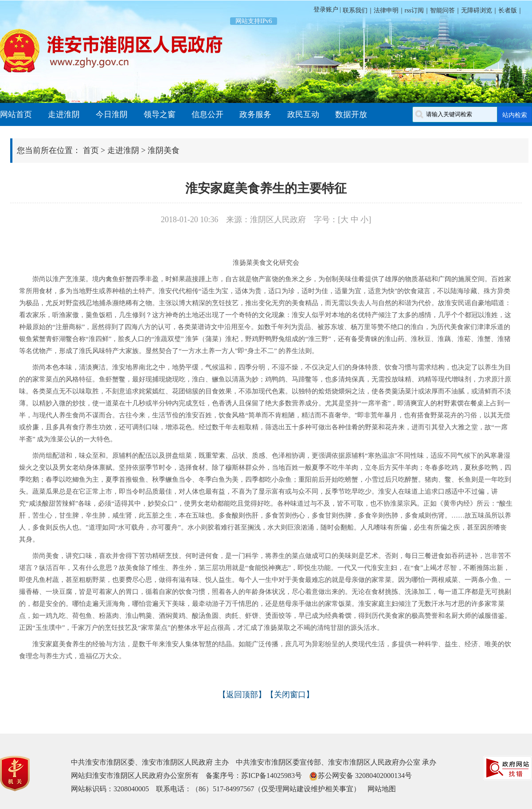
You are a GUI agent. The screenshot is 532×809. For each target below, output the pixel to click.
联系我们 (354, 10)
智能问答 (442, 10)
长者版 (508, 10)
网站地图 (382, 789)
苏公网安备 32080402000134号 (365, 776)
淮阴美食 (164, 150)
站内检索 (515, 115)
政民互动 (303, 114)
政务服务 (255, 114)
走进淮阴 (64, 114)
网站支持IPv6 (254, 21)
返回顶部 (242, 695)
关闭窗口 (290, 695)
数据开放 (351, 114)
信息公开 (207, 114)
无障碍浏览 (477, 10)
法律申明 (386, 10)
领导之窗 (160, 114)
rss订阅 (415, 10)
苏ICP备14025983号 (272, 776)
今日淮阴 (112, 114)
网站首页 (16, 114)
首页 (91, 150)
